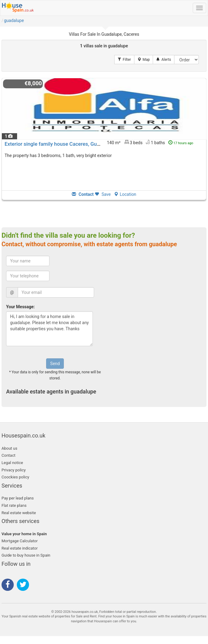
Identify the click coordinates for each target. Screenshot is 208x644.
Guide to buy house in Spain (26, 555)
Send (55, 364)
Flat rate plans (14, 505)
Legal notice (12, 463)
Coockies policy (15, 477)
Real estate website (19, 513)
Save (103, 194)
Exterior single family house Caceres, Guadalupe (60, 144)
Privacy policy (14, 470)
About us (9, 448)
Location (125, 194)
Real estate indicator (20, 548)
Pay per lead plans (18, 498)
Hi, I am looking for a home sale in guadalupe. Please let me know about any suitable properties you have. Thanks (49, 329)
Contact (8, 455)
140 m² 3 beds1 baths (150, 142)
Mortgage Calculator (20, 541)
